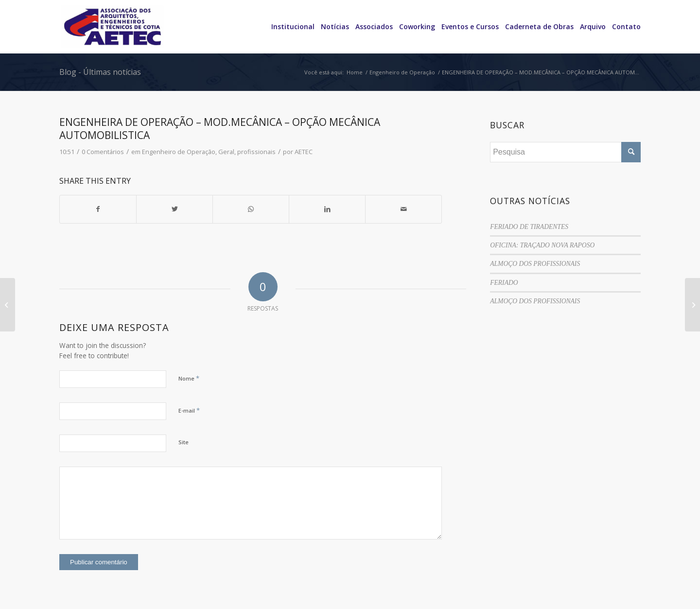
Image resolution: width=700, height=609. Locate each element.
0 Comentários (103, 152)
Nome (189, 378)
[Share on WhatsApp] (251, 209)
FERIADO (504, 283)
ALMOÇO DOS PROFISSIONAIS (535, 264)
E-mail (189, 410)
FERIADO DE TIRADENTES (529, 227)
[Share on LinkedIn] (327, 209)
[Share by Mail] (403, 209)
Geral (226, 152)
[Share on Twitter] (175, 209)
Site (184, 442)
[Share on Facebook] (98, 209)
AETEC (304, 152)
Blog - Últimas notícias (100, 72)
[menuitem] (290, 27)
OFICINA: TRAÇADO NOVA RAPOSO (542, 245)
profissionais (256, 152)
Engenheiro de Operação (179, 152)
